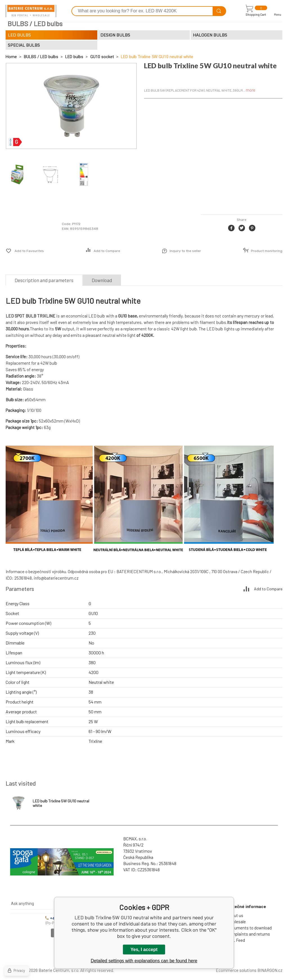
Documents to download (249, 928)
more (251, 90)
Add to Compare (107, 251)
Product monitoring (267, 251)
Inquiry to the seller (185, 251)
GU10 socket (102, 57)
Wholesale (236, 922)
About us (235, 915)
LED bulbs (74, 57)
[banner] (31, 11)
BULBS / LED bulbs (41, 57)
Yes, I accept (144, 950)
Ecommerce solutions (236, 970)
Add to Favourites (29, 251)
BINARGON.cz (270, 970)
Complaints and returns (248, 934)
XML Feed (236, 940)
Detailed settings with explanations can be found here (144, 961)
